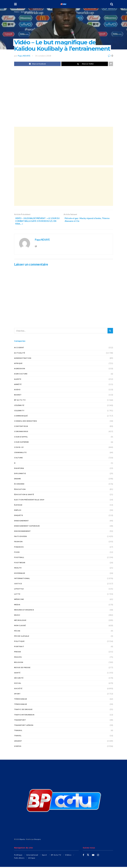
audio (17, 391)
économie (19, 485)
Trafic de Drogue (23, 711)
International (22, 579)
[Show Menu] (15, 4)
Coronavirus (21, 433)
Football (29, 12)
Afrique (18, 364)
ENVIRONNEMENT (22, 532)
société (18, 690)
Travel (18, 737)
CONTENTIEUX (21, 427)
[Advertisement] (64, 146)
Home (16, 12)
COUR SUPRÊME (21, 443)
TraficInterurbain (24, 716)
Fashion (18, 543)
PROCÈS (18, 658)
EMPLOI (18, 511)
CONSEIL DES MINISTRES (26, 422)
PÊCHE (17, 632)
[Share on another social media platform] (111, 64)
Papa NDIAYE (24, 56)
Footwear (20, 564)
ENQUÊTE (19, 517)
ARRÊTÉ (18, 385)
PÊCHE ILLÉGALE (22, 637)
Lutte (17, 595)
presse (18, 653)
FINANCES (19, 548)
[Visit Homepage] (64, 4)
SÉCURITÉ (19, 679)
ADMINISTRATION (23, 359)
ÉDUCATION (20, 490)
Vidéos (18, 747)
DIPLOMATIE (20, 475)
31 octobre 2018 (43, 56)
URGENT (18, 742)
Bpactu (22, 840)
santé (17, 674)
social (18, 684)
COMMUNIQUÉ (21, 417)
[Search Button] (112, 4)
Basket (18, 396)
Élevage (18, 506)
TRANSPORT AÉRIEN (24, 726)
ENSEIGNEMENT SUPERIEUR (27, 527)
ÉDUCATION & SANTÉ (24, 496)
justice (18, 585)
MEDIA (17, 606)
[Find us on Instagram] (98, 856)
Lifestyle (19, 590)
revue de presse (22, 669)
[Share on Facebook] (37, 64)
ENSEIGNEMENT (21, 522)
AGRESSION (20, 370)
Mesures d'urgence (24, 611)
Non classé (20, 627)
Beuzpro (37, 840)
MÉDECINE (19, 600)
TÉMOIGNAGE (21, 705)
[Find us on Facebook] (83, 856)
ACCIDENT (19, 349)
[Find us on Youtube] (93, 856)
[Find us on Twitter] (88, 856)
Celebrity (19, 412)
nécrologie (20, 621)
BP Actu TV (20, 401)
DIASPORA (19, 469)
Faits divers (21, 537)
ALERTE (18, 380)
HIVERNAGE (20, 574)
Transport (20, 721)
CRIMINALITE (20, 453)
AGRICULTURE (21, 375)
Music (17, 616)
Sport (23, 12)
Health (18, 569)
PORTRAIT (19, 648)
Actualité (20, 354)
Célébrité (19, 406)
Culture (18, 459)
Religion (19, 663)
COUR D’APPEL (21, 438)
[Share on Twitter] (85, 64)
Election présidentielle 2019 (29, 501)
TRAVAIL (18, 731)
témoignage (21, 700)
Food (17, 553)
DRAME (18, 480)
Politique (19, 642)
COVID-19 (19, 448)
